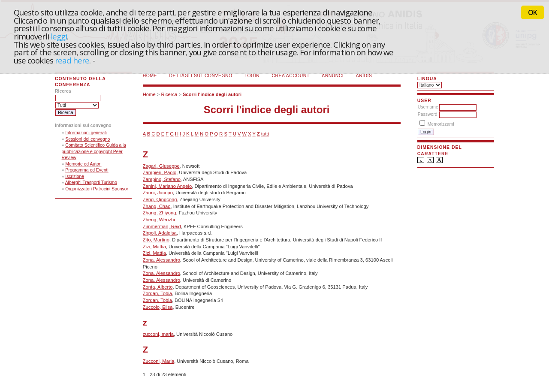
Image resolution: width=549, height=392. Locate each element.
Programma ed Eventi (87, 170)
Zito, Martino (156, 240)
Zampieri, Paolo (160, 172)
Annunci (333, 76)
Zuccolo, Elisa (158, 307)
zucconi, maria (158, 334)
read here (72, 60)
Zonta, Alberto (158, 287)
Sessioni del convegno (87, 139)
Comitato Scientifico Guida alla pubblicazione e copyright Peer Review (94, 151)
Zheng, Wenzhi (159, 220)
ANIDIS (364, 76)
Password (428, 114)
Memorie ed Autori (83, 164)
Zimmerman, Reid (162, 226)
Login (252, 76)
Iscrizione (75, 176)
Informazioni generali (86, 133)
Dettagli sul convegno (201, 76)
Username (428, 107)
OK (532, 12)
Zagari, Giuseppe (161, 166)
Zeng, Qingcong (160, 199)
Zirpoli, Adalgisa (160, 233)
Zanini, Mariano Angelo (167, 186)
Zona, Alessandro (161, 260)
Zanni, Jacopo (158, 193)
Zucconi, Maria (158, 361)
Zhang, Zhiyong (160, 213)
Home (150, 76)
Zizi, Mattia (154, 247)
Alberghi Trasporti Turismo (91, 182)
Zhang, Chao (157, 206)
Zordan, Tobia (157, 293)
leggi (59, 36)
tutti (265, 134)
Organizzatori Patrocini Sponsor (97, 189)
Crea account (291, 76)
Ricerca (169, 94)
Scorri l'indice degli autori (212, 94)
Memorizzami (441, 124)
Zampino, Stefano (162, 179)
